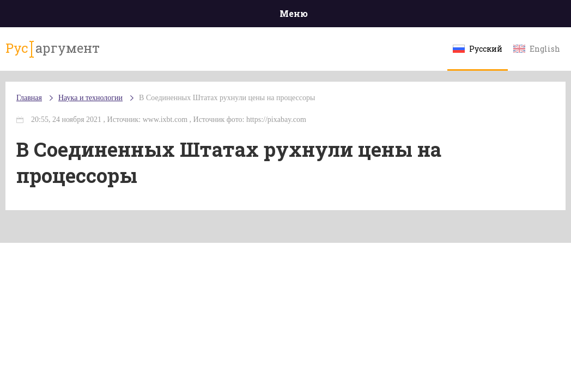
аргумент (53, 48)
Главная (29, 98)
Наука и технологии (90, 98)
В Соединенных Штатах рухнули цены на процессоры (227, 98)
